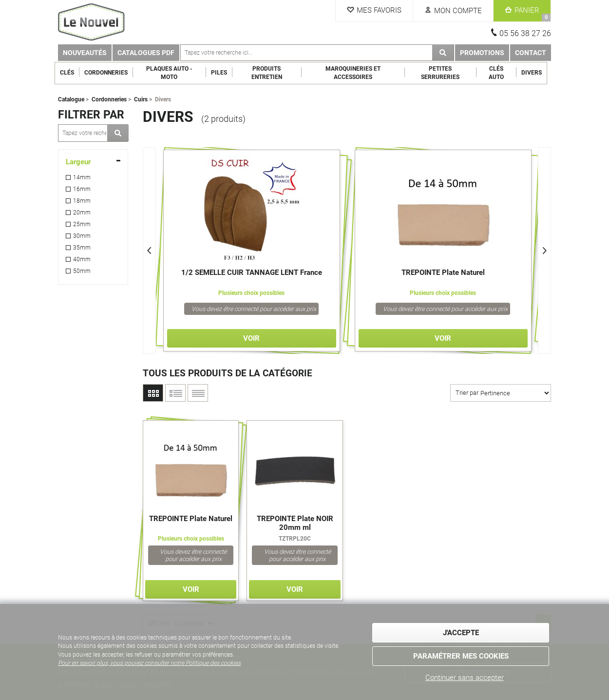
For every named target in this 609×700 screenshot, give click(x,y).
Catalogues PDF (146, 53)
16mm (82, 189)
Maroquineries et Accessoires (356, 73)
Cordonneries (109, 73)
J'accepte (461, 633)
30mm (82, 236)
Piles (222, 73)
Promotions (482, 53)
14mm (82, 177)
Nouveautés (85, 53)
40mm (82, 259)
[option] (252, 251)
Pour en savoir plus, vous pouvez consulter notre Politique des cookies (149, 663)
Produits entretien (270, 73)
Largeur (78, 162)
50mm (82, 271)
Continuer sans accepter (465, 678)
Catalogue (71, 99)
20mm (82, 213)
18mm (82, 201)
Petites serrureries (444, 73)
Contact (531, 53)
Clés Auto (500, 73)
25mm (82, 224)
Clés (70, 73)
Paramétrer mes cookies (461, 656)
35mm (82, 248)
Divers (535, 73)
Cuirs (141, 99)
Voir (251, 338)
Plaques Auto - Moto (173, 73)
